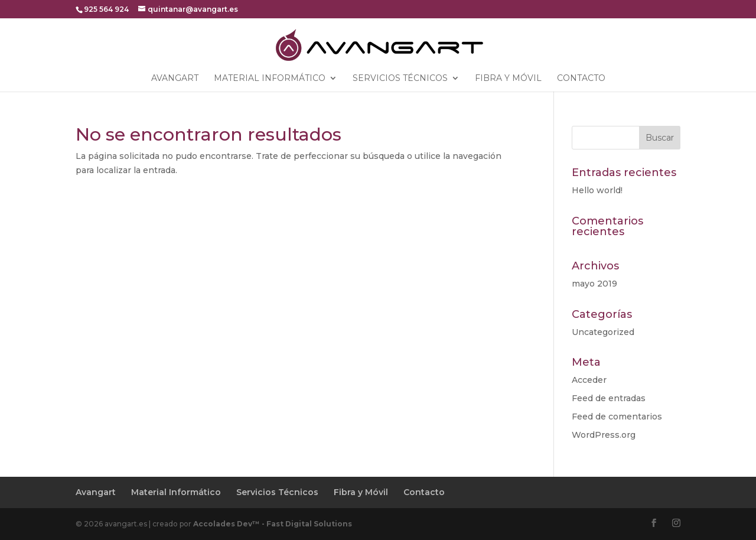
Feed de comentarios (617, 417)
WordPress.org (604, 435)
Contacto (581, 79)
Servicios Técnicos (400, 79)
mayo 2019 (594, 284)
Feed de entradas (609, 398)
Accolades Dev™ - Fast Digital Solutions (273, 524)
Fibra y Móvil (508, 79)
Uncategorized (603, 332)
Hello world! (597, 190)
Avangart (175, 79)
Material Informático (270, 79)
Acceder (589, 380)
